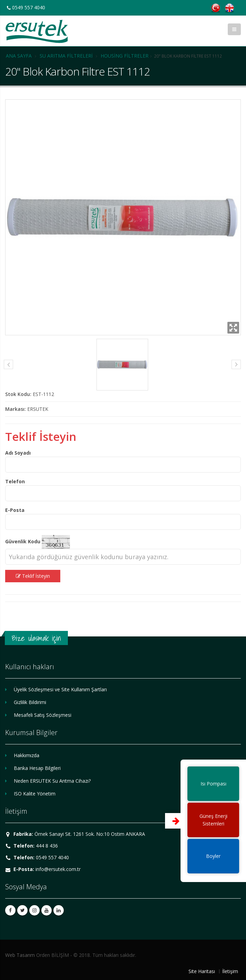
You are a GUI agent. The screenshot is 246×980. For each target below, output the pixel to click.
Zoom (233, 328)
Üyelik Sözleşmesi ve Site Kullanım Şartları (60, 689)
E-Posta (15, 510)
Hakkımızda (27, 755)
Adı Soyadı (18, 453)
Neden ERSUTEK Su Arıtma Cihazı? (52, 781)
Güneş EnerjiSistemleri (213, 820)
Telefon (15, 481)
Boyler (213, 856)
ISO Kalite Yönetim (35, 794)
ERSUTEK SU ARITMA (37, 31)
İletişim (230, 971)
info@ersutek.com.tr (58, 869)
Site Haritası (202, 971)
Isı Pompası (213, 784)
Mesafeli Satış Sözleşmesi (43, 715)
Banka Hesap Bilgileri (37, 768)
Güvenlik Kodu (23, 541)
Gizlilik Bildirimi (30, 702)
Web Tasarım (20, 955)
